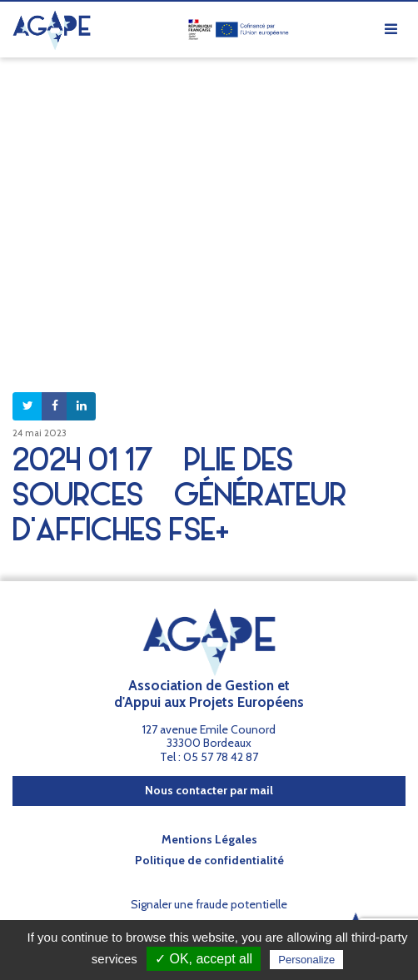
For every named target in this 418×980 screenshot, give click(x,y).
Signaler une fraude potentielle (209, 904)
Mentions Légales (209, 839)
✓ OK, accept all (204, 959)
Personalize (306, 960)
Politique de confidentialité (209, 860)
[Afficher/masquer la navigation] (391, 30)
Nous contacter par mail (209, 790)
